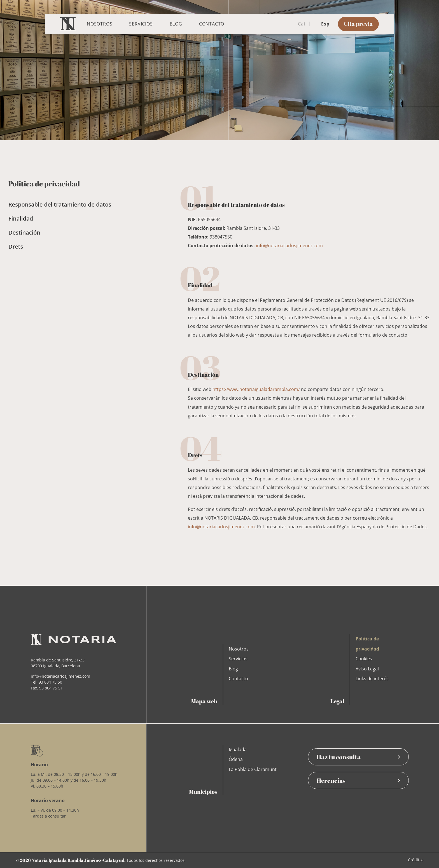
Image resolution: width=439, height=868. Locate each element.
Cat (298, 24)
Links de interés (372, 679)
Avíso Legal (367, 669)
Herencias (358, 780)
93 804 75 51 (51, 688)
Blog (176, 24)
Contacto (212, 24)
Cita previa (358, 24)
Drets (16, 246)
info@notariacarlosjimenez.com (289, 246)
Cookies (364, 659)
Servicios (141, 24)
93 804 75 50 (50, 682)
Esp (322, 24)
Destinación (24, 232)
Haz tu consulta (358, 757)
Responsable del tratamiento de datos (60, 204)
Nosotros (100, 24)
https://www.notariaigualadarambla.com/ (256, 389)
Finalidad (21, 218)
